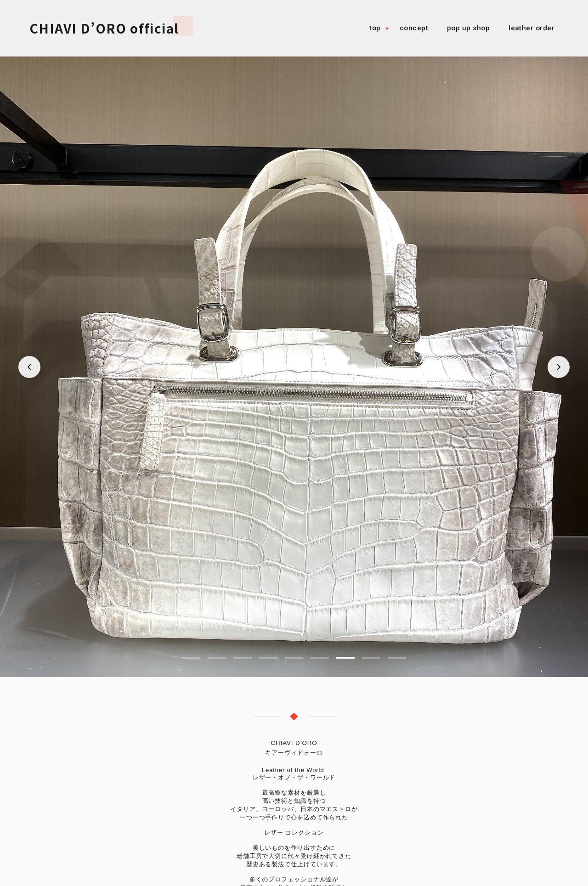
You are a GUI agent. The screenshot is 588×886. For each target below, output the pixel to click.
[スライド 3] (243, 658)
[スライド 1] (191, 658)
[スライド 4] (268, 658)
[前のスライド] (29, 367)
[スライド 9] (397, 658)
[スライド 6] (320, 658)
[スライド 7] (345, 658)
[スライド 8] (371, 658)
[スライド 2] (217, 658)
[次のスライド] (559, 367)
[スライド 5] (294, 658)
